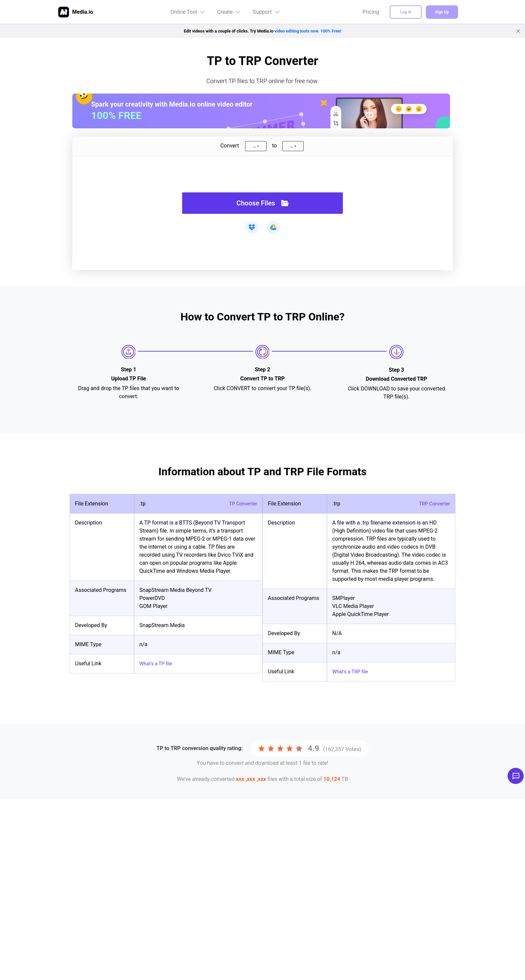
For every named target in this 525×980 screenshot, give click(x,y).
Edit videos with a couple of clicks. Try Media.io (263, 31)
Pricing (371, 12)
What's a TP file (158, 663)
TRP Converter (433, 504)
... (254, 146)
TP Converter (242, 504)
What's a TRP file (352, 671)
